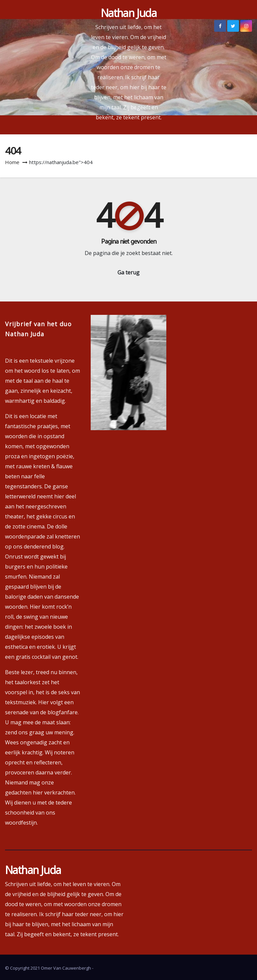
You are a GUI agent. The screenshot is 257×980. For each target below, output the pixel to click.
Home (12, 162)
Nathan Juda (128, 13)
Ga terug (128, 272)
